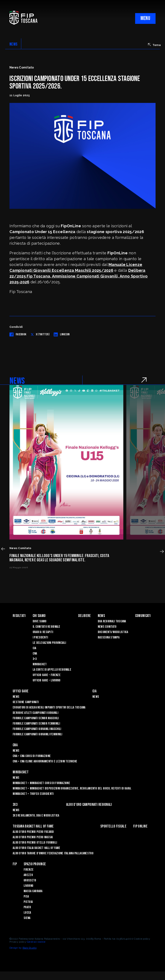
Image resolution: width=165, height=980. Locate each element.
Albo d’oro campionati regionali (89, 805)
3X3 (15, 805)
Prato (27, 907)
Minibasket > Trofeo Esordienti (33, 794)
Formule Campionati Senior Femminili (36, 724)
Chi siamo (39, 616)
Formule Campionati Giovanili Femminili (37, 734)
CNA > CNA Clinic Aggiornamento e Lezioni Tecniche (45, 761)
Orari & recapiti (43, 632)
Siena (27, 918)
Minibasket (40, 664)
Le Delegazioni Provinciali (49, 643)
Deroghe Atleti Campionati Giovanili (35, 713)
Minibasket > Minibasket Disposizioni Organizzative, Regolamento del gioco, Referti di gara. (72, 788)
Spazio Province (35, 864)
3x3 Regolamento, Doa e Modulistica (36, 816)
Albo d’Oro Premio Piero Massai (33, 837)
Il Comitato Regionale (47, 627)
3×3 (35, 659)
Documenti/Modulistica (113, 632)
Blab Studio (30, 948)
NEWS (13, 44)
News (101, 616)
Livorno (28, 886)
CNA (35, 654)
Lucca (27, 913)
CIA (34, 648)
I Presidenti (40, 637)
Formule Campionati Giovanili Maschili (37, 729)
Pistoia (28, 902)
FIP (15, 864)
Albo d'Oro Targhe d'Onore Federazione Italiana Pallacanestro (53, 853)
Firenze (29, 870)
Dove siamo (40, 621)
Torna (154, 45)
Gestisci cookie (36, 942)
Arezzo (28, 875)
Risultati (19, 616)
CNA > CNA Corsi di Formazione (32, 756)
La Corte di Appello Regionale (52, 670)
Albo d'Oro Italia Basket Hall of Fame (36, 848)
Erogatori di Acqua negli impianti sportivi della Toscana (49, 708)
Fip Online (140, 826)
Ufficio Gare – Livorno (47, 680)
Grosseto (30, 880)
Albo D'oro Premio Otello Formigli (35, 843)
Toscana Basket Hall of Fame (33, 826)
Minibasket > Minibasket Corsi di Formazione (41, 783)
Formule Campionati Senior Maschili (36, 718)
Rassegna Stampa (109, 637)
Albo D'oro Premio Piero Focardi (33, 832)
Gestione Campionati (26, 702)
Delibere (84, 616)
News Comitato (107, 627)
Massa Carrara (33, 891)
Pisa (26, 897)
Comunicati (143, 616)
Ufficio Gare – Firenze (47, 675)
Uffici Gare (21, 691)
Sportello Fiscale (113, 826)
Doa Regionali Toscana (112, 621)
